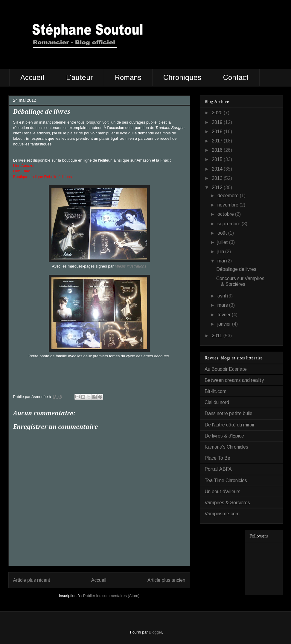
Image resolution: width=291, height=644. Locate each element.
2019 (218, 122)
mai (222, 261)
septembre (230, 224)
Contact (236, 77)
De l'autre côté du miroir (230, 425)
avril (222, 296)
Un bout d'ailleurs (223, 492)
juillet (223, 242)
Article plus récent (32, 580)
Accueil (32, 77)
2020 (218, 113)
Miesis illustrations (131, 266)
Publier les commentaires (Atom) (111, 596)
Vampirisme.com (222, 514)
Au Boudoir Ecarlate (226, 369)
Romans (128, 77)
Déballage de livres (236, 269)
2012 (218, 187)
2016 (218, 150)
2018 (218, 132)
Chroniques (182, 77)
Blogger (156, 632)
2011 (218, 336)
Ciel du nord (217, 402)
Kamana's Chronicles (226, 447)
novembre (228, 205)
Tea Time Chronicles (226, 480)
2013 (218, 178)
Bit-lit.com (215, 391)
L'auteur (80, 77)
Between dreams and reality (234, 380)
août (223, 233)
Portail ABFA (218, 469)
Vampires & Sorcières (227, 503)
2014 (218, 169)
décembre (229, 196)
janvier (225, 324)
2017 (218, 141)
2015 (218, 159)
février (225, 315)
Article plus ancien (166, 580)
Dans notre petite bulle (228, 413)
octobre (226, 214)
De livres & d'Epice (224, 436)
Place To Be (217, 458)
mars (223, 305)
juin (221, 252)
